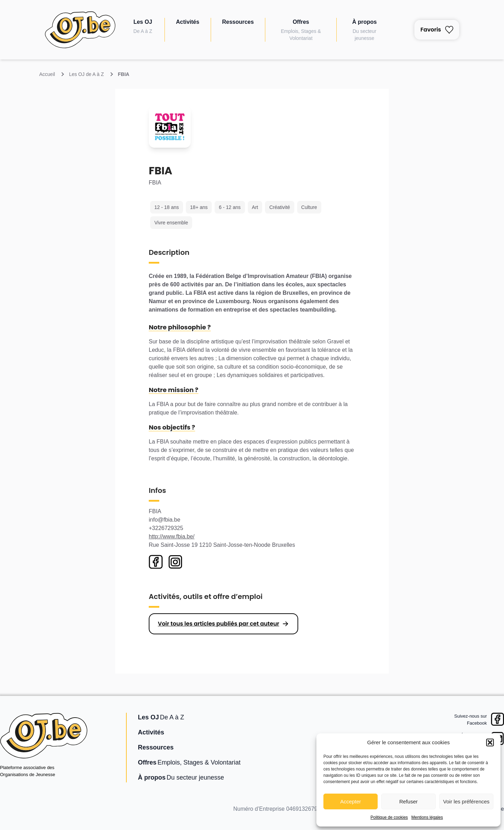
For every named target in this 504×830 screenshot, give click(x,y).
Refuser (409, 801)
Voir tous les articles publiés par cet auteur (219, 624)
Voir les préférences (466, 801)
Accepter (351, 801)
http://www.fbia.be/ (172, 536)
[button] (490, 742)
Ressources (238, 22)
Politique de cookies (389, 817)
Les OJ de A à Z (86, 74)
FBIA (124, 74)
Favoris (437, 30)
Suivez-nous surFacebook (471, 720)
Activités (188, 22)
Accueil (47, 74)
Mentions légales (427, 817)
